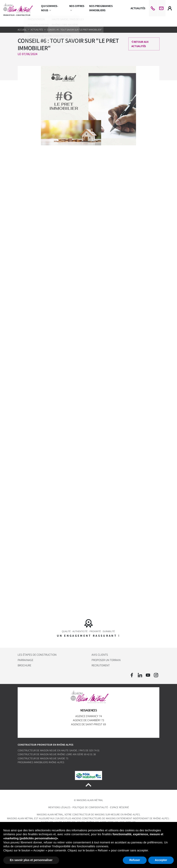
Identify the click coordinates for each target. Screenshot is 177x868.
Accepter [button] (161, 860)
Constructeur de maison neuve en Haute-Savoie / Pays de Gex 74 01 (59, 750)
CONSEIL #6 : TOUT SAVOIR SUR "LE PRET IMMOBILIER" (74, 30)
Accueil (22, 30)
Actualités (37, 30)
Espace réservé (120, 807)
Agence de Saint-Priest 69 (88, 724)
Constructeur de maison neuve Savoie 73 (43, 758)
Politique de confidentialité (90, 807)
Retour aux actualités (141, 44)
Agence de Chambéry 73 (88, 720)
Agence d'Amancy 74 (89, 716)
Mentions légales (59, 807)
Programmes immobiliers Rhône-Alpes (41, 762)
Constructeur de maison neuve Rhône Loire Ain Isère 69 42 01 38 (57, 754)
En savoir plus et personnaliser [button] (31, 860)
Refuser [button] (135, 860)
